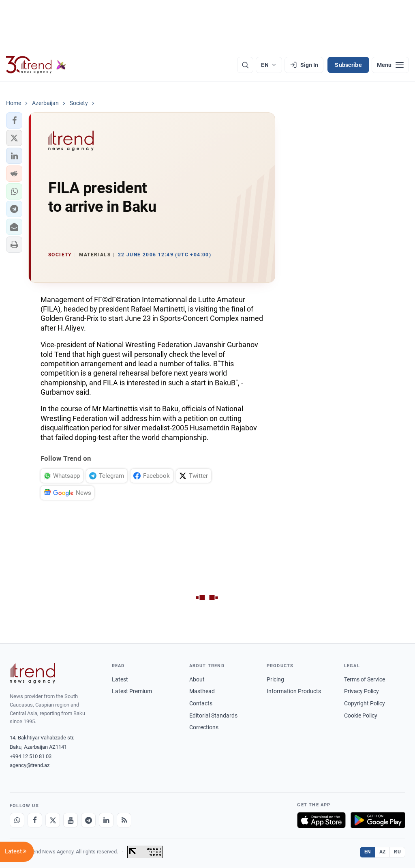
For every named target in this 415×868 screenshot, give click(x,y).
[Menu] (390, 65)
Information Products (294, 691)
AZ (383, 852)
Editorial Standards (213, 715)
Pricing (275, 679)
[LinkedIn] (106, 820)
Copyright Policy (365, 703)
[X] (53, 820)
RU (397, 852)
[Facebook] (35, 820)
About (197, 679)
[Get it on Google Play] (378, 820)
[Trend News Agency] (32, 673)
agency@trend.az (30, 765)
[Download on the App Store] (321, 820)
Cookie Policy (361, 715)
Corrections (204, 727)
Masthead (202, 691)
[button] (14, 120)
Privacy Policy (362, 691)
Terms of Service (365, 679)
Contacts (201, 703)
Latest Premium (132, 691)
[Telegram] (88, 820)
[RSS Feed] (124, 820)
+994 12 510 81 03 (31, 756)
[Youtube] (71, 820)
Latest (120, 679)
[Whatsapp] (17, 820)
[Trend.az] (36, 65)
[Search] (245, 65)
